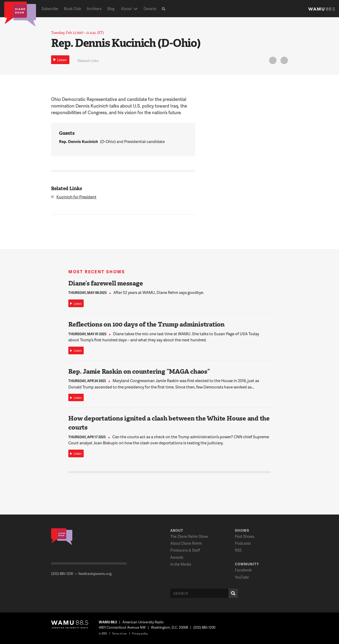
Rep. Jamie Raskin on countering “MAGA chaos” (139, 372)
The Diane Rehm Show (189, 536)
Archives (94, 9)
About (126, 9)
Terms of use (119, 633)
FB (283, 61)
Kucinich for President (76, 197)
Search (232, 593)
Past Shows (245, 536)
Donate (150, 9)
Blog (111, 9)
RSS (238, 550)
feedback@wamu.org (95, 574)
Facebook (243, 570)
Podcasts (243, 543)
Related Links (88, 61)
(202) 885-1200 (62, 574)
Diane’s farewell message (106, 283)
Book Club (72, 9)
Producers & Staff (185, 550)
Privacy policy (140, 633)
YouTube (242, 577)
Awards (177, 557)
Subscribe (50, 9)
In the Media (181, 564)
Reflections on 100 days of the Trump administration (146, 324)
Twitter (272, 61)
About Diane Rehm (186, 543)
